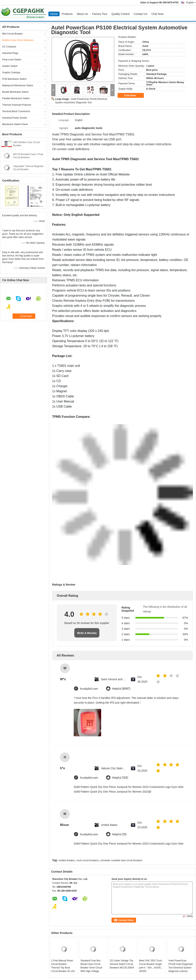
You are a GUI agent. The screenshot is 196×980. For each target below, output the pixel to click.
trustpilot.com (89, 689)
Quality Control (121, 14)
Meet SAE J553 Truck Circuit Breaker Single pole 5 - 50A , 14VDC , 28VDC (151, 966)
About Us (82, 14)
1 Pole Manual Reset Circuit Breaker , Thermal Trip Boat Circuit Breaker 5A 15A (63, 966)
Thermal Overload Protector (17, 105)
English (191, 3)
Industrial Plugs (10, 53)
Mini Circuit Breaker (12, 34)
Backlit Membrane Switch (15, 92)
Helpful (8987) (121, 689)
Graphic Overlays (11, 73)
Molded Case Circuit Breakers (18, 40)
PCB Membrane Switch (14, 79)
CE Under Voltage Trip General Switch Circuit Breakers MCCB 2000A (122, 964)
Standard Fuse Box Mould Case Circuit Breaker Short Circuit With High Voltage (91, 966)
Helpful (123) (120, 778)
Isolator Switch (10, 66)
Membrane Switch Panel (15, 124)
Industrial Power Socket (15, 118)
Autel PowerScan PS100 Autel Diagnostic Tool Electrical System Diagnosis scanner (181, 966)
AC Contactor (9, 47)
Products (67, 14)
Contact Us (140, 14)
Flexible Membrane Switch (16, 98)
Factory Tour (100, 14)
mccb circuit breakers (88, 860)
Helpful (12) (119, 834)
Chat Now (157, 14)
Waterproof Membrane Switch (18, 85)
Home (54, 14)
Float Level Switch (12, 60)
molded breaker (67, 860)
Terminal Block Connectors (16, 111)
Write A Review (87, 633)
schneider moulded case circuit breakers (121, 860)
